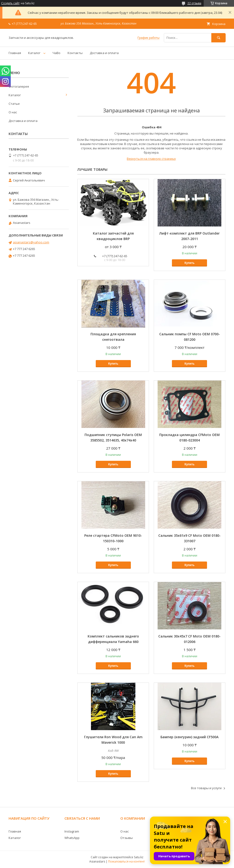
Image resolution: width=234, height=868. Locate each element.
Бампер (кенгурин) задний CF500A (189, 737)
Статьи (14, 104)
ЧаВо (56, 53)
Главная (15, 53)
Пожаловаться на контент (126, 861)
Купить (190, 263)
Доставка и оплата (104, 53)
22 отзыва (194, 3)
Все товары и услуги (206, 788)
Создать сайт (10, 3)
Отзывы (127, 838)
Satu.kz (139, 857)
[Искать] (218, 38)
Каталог (34, 53)
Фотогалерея (19, 86)
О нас (13, 112)
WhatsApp (72, 838)
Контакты (75, 53)
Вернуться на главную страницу (151, 159)
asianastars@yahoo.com (31, 242)
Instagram (72, 831)
